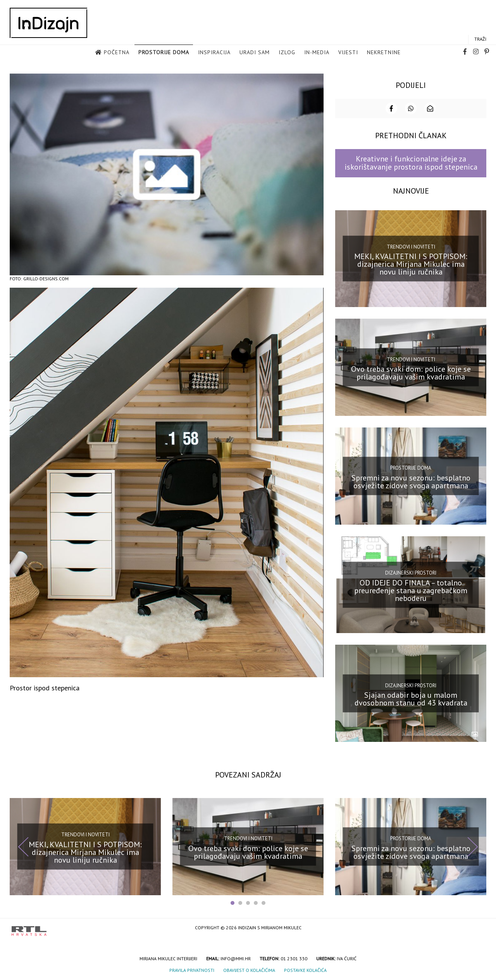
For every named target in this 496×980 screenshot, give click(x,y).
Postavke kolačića (305, 970)
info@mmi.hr (236, 958)
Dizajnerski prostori (411, 572)
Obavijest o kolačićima (249, 970)
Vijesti (348, 53)
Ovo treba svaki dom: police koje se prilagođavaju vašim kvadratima (411, 372)
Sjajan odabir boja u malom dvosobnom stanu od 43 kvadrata (411, 699)
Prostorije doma (164, 53)
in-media (317, 53)
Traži (480, 39)
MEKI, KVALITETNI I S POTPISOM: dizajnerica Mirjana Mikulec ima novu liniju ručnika (411, 264)
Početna (117, 53)
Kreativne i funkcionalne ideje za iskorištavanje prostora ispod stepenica (411, 162)
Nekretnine (384, 53)
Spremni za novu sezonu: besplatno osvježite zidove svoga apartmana (411, 481)
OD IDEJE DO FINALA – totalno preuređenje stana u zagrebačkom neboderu (411, 590)
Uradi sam (255, 53)
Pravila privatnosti (192, 970)
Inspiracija (214, 53)
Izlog (287, 53)
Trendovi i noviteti (411, 246)
